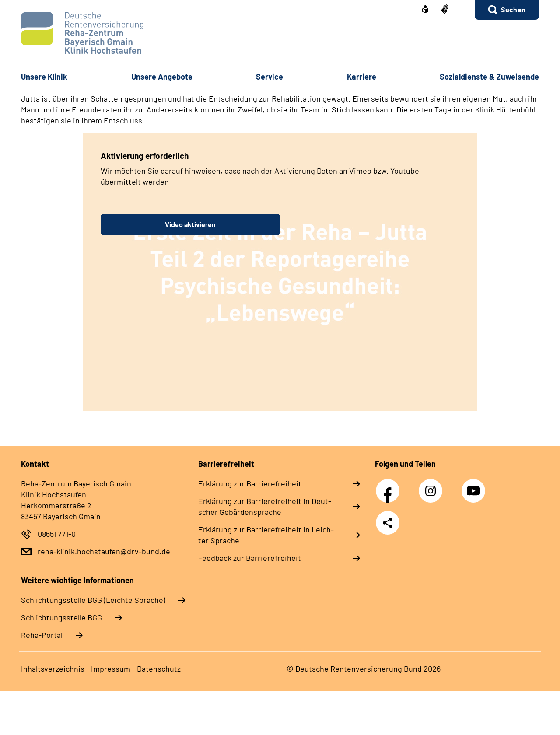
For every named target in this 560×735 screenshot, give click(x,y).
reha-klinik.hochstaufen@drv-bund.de (104, 551)
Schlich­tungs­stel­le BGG (61, 617)
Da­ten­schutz (159, 668)
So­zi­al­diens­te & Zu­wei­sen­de (489, 77)
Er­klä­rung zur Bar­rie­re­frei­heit (250, 483)
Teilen (388, 523)
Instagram (433, 486)
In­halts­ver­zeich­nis (53, 668)
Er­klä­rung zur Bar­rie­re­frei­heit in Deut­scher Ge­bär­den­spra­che (265, 506)
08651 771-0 (57, 534)
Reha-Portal (42, 635)
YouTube (475, 486)
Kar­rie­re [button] (362, 77)
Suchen (513, 9)
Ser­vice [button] (269, 77)
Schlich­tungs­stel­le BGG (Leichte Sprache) (93, 600)
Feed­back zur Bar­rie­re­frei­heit (250, 558)
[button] (507, 10)
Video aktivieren (190, 224)
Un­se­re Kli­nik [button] (44, 77)
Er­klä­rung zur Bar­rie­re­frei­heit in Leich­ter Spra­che (266, 535)
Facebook (390, 486)
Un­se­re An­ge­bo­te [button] (162, 77)
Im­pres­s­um (111, 668)
